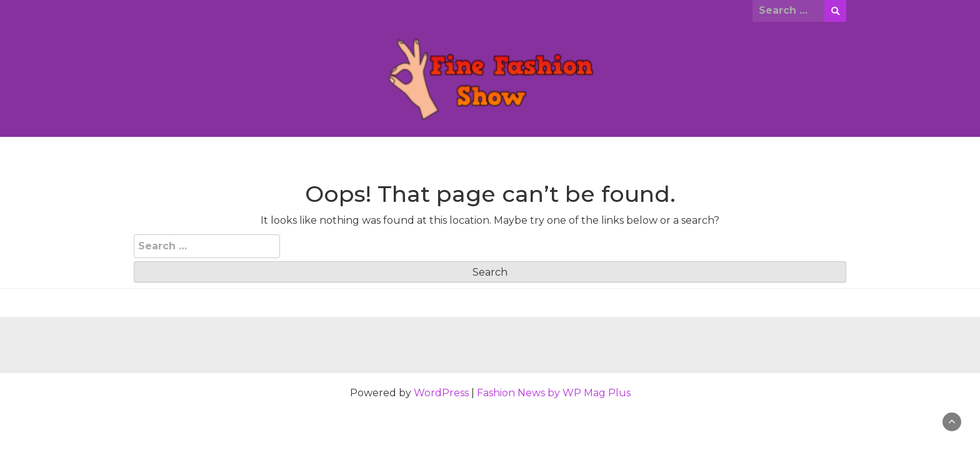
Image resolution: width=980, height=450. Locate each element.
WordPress (441, 393)
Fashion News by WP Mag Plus (554, 393)
